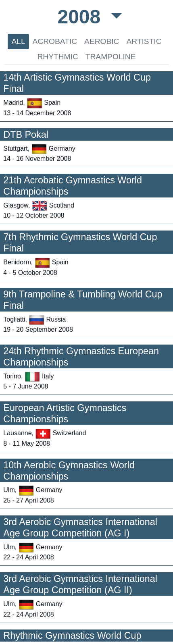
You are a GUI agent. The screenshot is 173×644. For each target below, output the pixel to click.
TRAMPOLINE (111, 57)
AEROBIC (102, 41)
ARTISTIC (144, 41)
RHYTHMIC (57, 57)
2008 (81, 17)
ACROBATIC (55, 41)
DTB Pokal (26, 135)
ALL (18, 41)
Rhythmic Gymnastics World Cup (72, 636)
